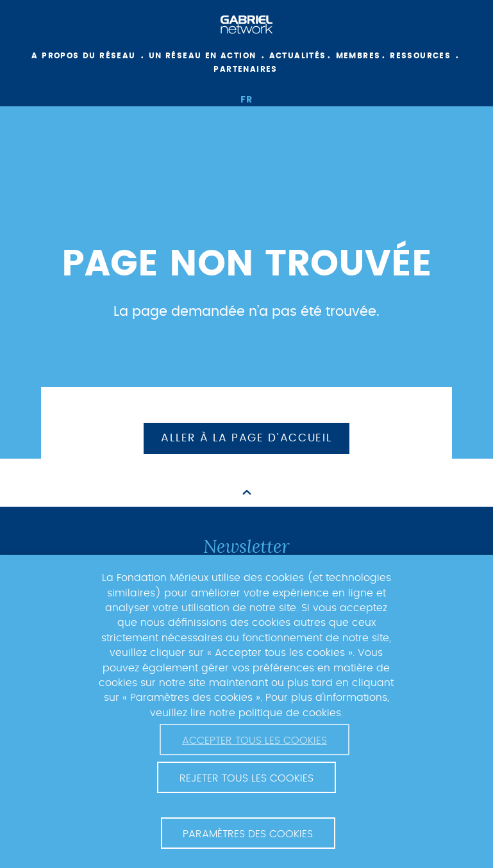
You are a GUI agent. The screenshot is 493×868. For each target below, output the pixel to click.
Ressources (420, 56)
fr (247, 100)
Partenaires (245, 69)
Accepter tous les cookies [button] (255, 741)
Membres (358, 56)
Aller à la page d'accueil (246, 438)
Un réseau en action (203, 56)
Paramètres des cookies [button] (248, 834)
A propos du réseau (83, 56)
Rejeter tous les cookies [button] (246, 778)
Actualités (298, 56)
